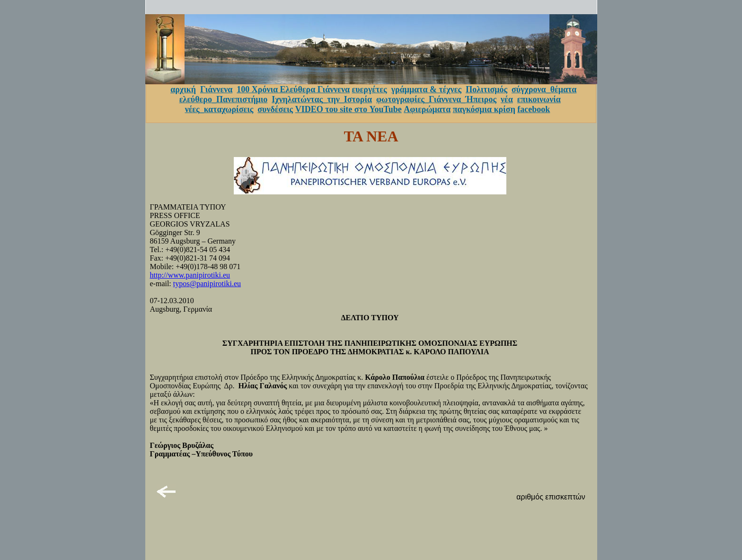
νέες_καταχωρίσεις (219, 109)
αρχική (183, 89)
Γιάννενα (216, 89)
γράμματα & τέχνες (427, 89)
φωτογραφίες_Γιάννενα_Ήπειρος (436, 99)
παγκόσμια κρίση (484, 109)
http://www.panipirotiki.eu (190, 275)
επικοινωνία (539, 99)
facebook (534, 109)
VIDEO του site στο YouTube (349, 109)
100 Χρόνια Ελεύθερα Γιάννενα (293, 89)
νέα (507, 99)
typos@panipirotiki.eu (207, 284)
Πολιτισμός (486, 89)
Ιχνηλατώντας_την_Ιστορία (322, 99)
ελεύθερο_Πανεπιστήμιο (224, 99)
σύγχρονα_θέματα (544, 89)
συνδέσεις (275, 109)
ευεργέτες (370, 89)
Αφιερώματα (427, 109)
